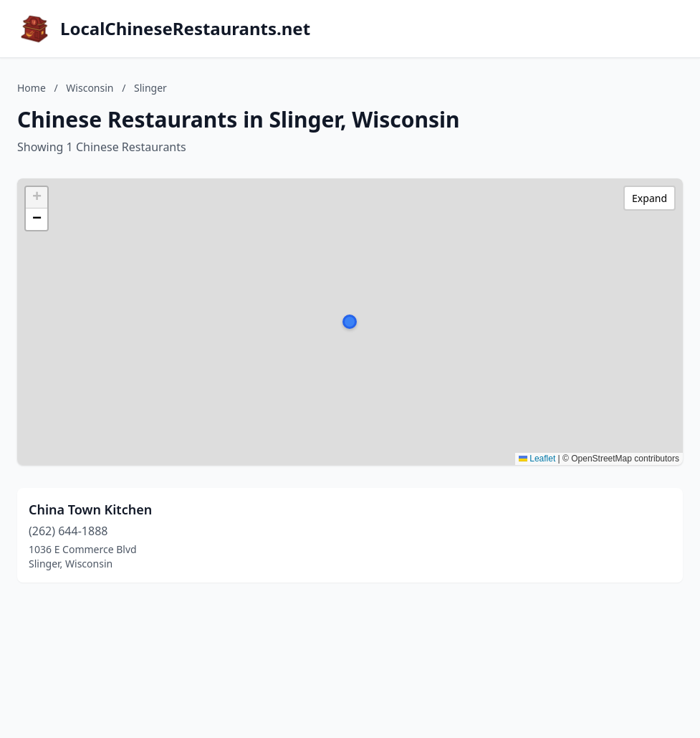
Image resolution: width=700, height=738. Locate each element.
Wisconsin (90, 88)
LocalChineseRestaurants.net (185, 29)
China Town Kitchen (90, 509)
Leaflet (537, 459)
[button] (350, 322)
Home (32, 88)
